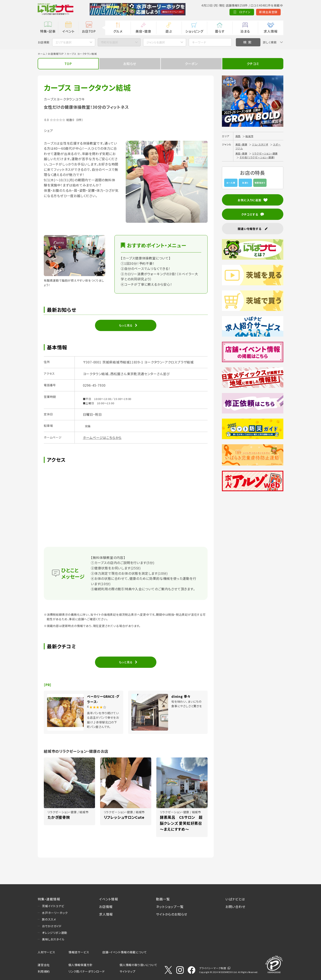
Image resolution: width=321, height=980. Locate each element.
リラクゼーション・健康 (265, 153)
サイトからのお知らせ (172, 914)
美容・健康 (143, 31)
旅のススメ (49, 919)
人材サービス (46, 952)
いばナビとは (235, 899)
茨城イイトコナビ (53, 906)
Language (273, 12)
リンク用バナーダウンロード (86, 971)
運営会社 (44, 965)
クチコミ (253, 64)
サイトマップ (128, 971)
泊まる (245, 31)
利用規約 (44, 971)
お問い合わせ (235, 907)
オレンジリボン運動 (55, 933)
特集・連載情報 (49, 899)
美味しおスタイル (53, 939)
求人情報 (271, 31)
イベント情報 (109, 899)
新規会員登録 (249, 12)
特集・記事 (48, 31)
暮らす (220, 31)
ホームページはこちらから (102, 437)
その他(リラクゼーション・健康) (257, 157)
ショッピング (194, 31)
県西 (238, 136)
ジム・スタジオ (260, 144)
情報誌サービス (79, 952)
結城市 (249, 136)
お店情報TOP (56, 54)
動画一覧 (163, 899)
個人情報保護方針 (80, 965)
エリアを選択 (63, 42)
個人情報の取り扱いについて (138, 965)
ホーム (41, 54)
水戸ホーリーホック (55, 913)
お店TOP (89, 31)
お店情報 (106, 907)
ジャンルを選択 (156, 42)
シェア (48, 130)
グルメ (118, 31)
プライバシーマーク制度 (213, 968)
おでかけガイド (52, 926)
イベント (68, 31)
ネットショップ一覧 (170, 907)
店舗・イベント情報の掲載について (125, 952)
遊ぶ (169, 31)
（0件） (80, 120)
